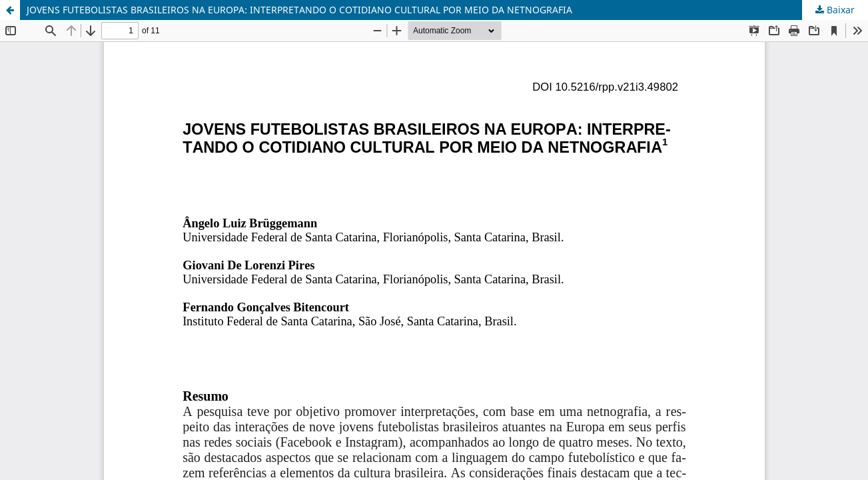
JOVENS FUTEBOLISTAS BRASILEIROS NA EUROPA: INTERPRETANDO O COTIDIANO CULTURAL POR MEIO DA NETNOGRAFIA (299, 10)
